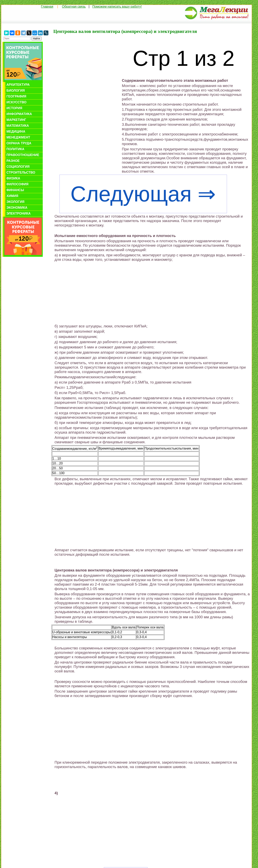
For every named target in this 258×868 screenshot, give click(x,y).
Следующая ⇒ (143, 194)
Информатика (19, 114)
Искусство (16, 102)
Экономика (17, 208)
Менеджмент (18, 137)
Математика (18, 126)
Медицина (16, 132)
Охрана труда (19, 143)
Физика (13, 178)
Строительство (21, 172)
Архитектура (18, 85)
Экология (15, 202)
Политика (15, 149)
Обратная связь (74, 7)
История (14, 108)
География (16, 96)
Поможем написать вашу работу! (117, 7)
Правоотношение (23, 155)
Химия (12, 196)
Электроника (19, 213)
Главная (47, 7)
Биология (16, 91)
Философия (17, 184)
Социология (18, 167)
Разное (13, 161)
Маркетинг (16, 120)
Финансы (15, 190)
